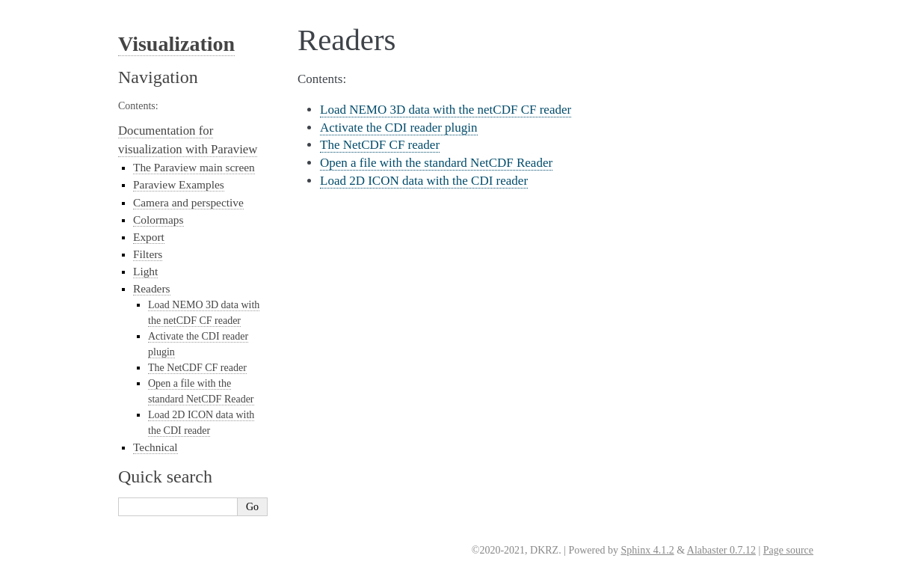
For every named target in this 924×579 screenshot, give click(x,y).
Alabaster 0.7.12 (721, 550)
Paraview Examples (179, 184)
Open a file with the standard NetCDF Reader (436, 163)
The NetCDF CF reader (380, 145)
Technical (155, 447)
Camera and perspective (188, 202)
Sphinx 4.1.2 (647, 550)
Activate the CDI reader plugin (399, 128)
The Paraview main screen (194, 167)
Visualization (176, 44)
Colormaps (158, 220)
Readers (152, 288)
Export (149, 237)
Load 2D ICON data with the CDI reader (424, 181)
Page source (788, 550)
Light (145, 271)
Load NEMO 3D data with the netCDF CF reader (446, 110)
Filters (148, 254)
